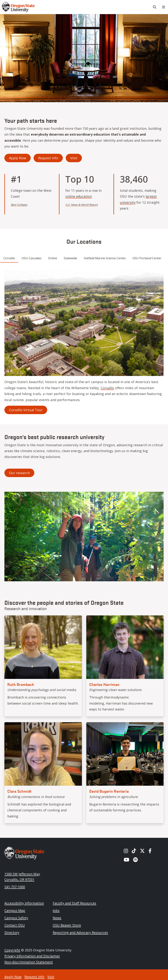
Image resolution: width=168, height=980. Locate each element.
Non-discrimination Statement (29, 962)
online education (79, 196)
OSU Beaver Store (67, 925)
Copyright (12, 950)
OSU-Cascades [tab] (32, 258)
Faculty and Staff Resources (74, 903)
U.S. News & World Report (82, 205)
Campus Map (15, 910)
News (57, 918)
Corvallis (107, 388)
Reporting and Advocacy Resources (80, 932)
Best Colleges (19, 205)
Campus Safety (16, 918)
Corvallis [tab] (9, 258)
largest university (138, 199)
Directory (12, 932)
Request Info (48, 158)
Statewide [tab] (70, 258)
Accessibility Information (24, 903)
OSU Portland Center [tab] (147, 258)
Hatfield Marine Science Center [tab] (105, 258)
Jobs (56, 910)
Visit (74, 158)
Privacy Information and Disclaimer (32, 956)
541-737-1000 (15, 887)
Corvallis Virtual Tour (26, 410)
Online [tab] (53, 258)
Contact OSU (15, 925)
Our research (19, 473)
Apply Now (18, 158)
